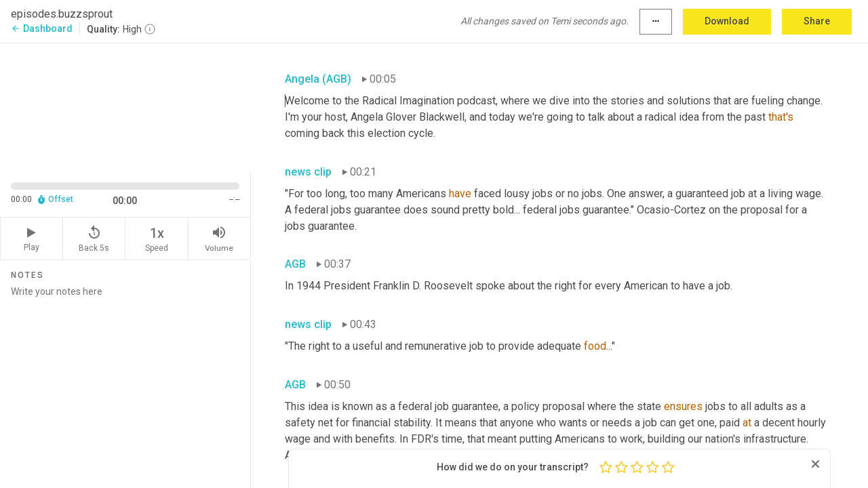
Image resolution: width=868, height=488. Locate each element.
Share (817, 21)
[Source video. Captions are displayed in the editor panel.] (125, 106)
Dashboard (42, 28)
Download (727, 21)
